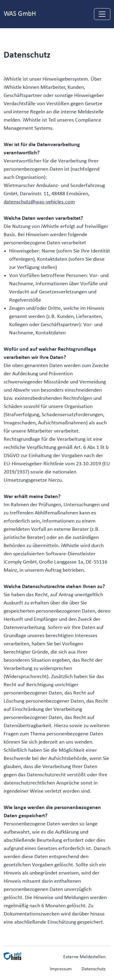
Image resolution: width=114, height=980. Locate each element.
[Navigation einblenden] (102, 14)
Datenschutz (93, 969)
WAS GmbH (20, 14)
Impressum (61, 969)
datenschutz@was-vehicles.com (39, 202)
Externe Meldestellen (84, 957)
